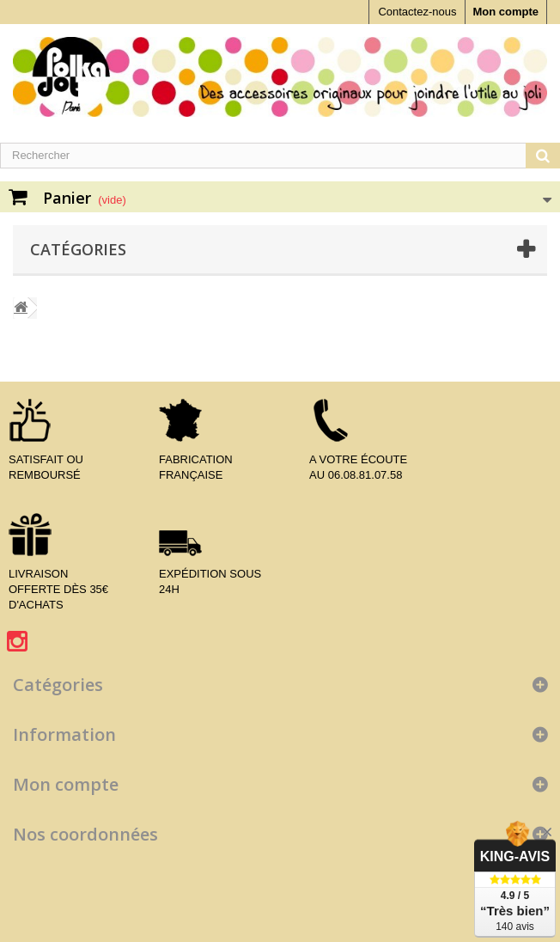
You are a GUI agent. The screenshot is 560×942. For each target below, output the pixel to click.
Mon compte (505, 12)
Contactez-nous (417, 12)
